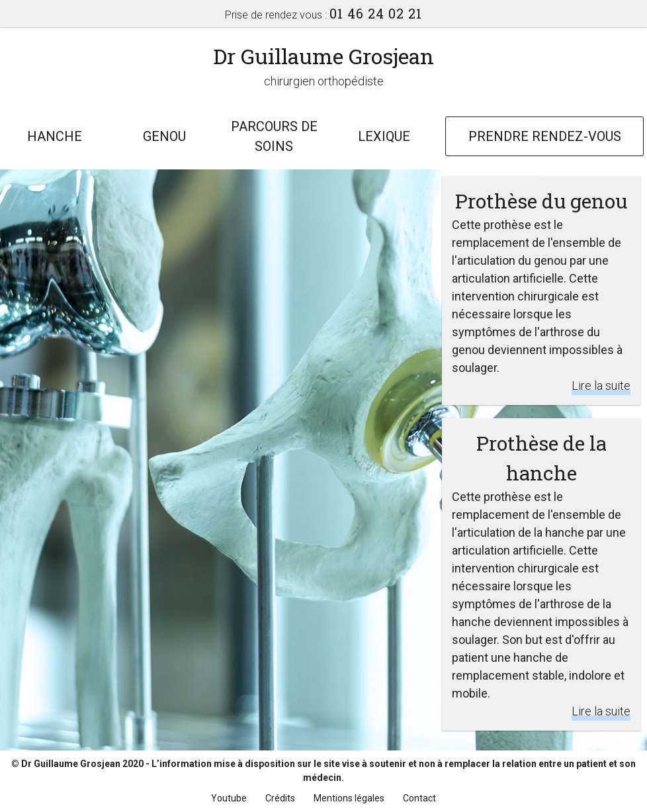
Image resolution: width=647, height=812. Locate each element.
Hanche (55, 136)
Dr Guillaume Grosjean (323, 56)
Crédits (280, 798)
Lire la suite (601, 385)
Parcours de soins (274, 136)
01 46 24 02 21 (376, 13)
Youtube (229, 798)
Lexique (384, 136)
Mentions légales (349, 798)
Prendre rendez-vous (545, 136)
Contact (419, 798)
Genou (164, 136)
